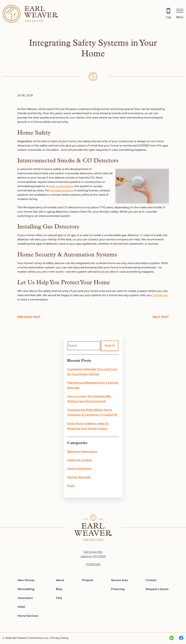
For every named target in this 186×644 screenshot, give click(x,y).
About (60, 580)
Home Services (28, 616)
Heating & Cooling (80, 460)
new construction (61, 186)
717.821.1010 (93, 565)
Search (110, 346)
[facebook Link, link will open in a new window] (181, 638)
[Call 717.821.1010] (168, 14)
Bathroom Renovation (82, 452)
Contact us (160, 296)
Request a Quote (157, 589)
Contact (151, 580)
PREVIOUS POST (29, 317)
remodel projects (62, 191)
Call (168, 17)
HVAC (22, 607)
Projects (88, 580)
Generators (25, 598)
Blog (59, 589)
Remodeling (26, 589)
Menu (180, 17)
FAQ (59, 598)
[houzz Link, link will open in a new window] (172, 638)
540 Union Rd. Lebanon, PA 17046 (93, 554)
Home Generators (79, 469)
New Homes (26, 580)
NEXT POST (161, 317)
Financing (118, 589)
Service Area (119, 580)
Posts (71, 486)
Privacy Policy (60, 638)
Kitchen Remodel (79, 477)
